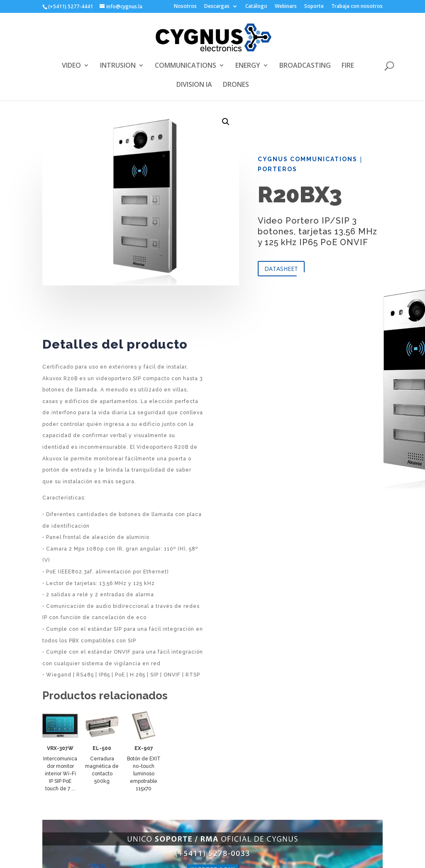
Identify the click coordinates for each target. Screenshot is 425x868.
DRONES (236, 85)
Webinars (286, 7)
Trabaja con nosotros (357, 7)
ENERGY (248, 66)
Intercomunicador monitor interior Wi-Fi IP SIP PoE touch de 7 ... (60, 774)
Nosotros (185, 7)
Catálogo (256, 7)
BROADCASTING (305, 66)
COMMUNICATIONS (186, 66)
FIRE (348, 66)
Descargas (217, 7)
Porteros (277, 169)
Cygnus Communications (308, 159)
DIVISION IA (194, 85)
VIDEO (71, 66)
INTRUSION (118, 66)
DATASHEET (281, 269)
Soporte (314, 7)
